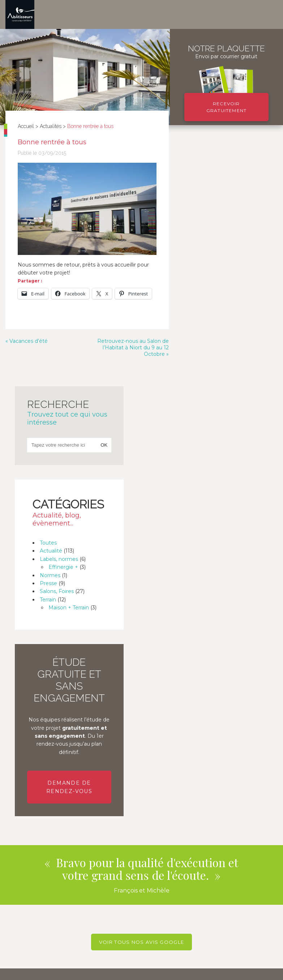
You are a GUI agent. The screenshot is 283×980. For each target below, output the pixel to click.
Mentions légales (41, 971)
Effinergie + (223, 321)
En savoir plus (71, 921)
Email (12, 788)
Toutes (208, 297)
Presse (208, 337)
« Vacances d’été (27, 346)
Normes (210, 329)
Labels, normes (219, 313)
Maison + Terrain (228, 362)
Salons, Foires (216, 346)
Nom (12, 771)
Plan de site (79, 971)
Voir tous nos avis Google (142, 697)
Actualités (51, 126)
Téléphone (19, 805)
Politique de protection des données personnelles (152, 971)
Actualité (211, 305)
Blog (11, 971)
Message (17, 822)
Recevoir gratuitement (226, 107)
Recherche (226, 166)
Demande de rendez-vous (226, 542)
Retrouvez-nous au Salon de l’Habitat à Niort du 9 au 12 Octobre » (129, 352)
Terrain (208, 354)
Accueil (26, 126)
